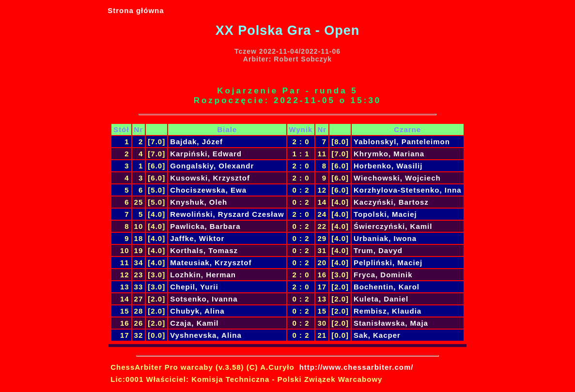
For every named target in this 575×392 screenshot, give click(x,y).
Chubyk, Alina (197, 311)
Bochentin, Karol (387, 287)
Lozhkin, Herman (203, 275)
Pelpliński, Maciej (388, 263)
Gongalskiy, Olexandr (212, 166)
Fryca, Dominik (383, 275)
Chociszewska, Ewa (208, 190)
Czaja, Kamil (194, 323)
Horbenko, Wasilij (388, 166)
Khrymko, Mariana (389, 154)
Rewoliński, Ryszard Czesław (227, 214)
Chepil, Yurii (194, 287)
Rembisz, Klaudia (388, 311)
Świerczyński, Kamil (393, 226)
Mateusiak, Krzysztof (211, 263)
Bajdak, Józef (196, 142)
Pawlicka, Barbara (205, 226)
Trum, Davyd (378, 250)
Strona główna (136, 10)
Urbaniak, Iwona (385, 238)
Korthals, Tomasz (204, 250)
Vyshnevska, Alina (206, 335)
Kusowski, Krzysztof (210, 178)
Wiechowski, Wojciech (397, 178)
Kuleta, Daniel (381, 299)
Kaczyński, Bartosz (391, 202)
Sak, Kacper (377, 335)
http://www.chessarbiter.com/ (357, 367)
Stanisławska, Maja (391, 323)
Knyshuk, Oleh (199, 202)
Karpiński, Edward (206, 154)
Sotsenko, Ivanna (204, 299)
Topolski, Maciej (385, 214)
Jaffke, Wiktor (197, 238)
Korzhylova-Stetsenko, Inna (408, 190)
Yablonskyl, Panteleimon (402, 142)
